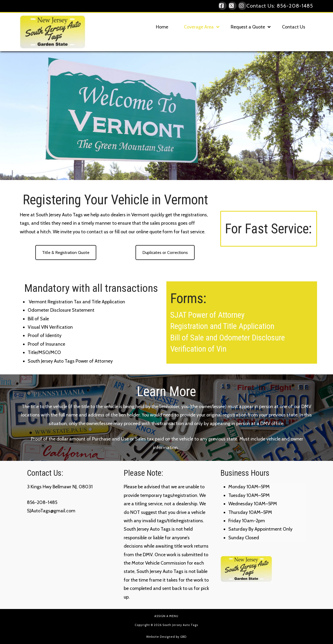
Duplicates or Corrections (165, 253)
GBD (183, 637)
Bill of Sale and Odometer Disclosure (228, 338)
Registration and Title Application (222, 326)
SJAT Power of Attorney (207, 315)
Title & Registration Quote (66, 253)
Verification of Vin (198, 349)
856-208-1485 (295, 6)
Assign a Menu (166, 616)
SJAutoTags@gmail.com (51, 511)
